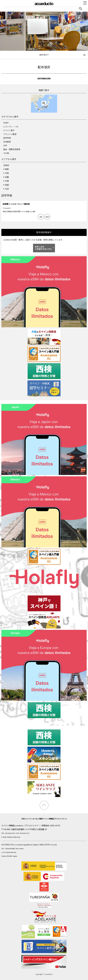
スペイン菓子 (9, 130)
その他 (6, 153)
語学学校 (7, 138)
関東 (7, 169)
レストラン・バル (11, 127)
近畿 (7, 177)
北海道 (6, 165)
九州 (7, 189)
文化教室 (7, 142)
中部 (7, 173)
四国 (7, 185)
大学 (5, 146)
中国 (7, 181)
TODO (6, 123)
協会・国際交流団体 (12, 149)
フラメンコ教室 (10, 134)
